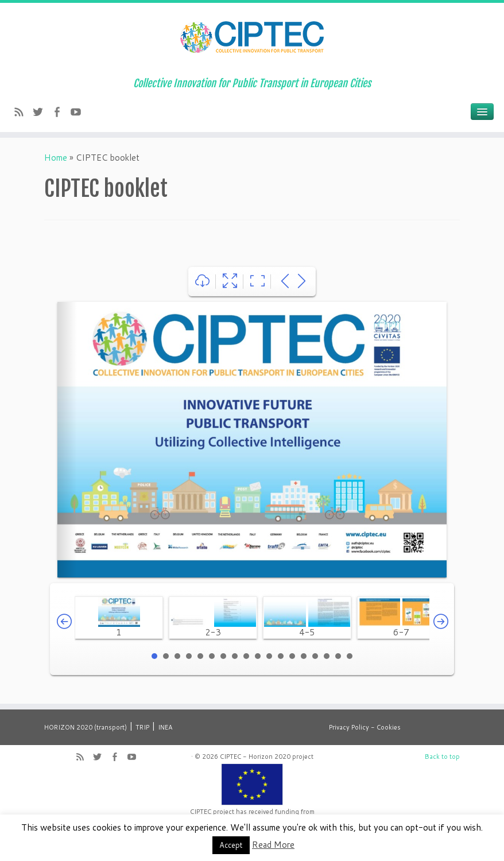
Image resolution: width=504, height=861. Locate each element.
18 (350, 656)
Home (56, 158)
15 (315, 656)
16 (327, 656)
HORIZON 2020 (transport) (86, 727)
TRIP (142, 727)
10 (258, 656)
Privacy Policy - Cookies (365, 727)
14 (304, 656)
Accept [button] (231, 845)
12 (281, 656)
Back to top (442, 757)
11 (269, 656)
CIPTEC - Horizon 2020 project (267, 757)
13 (292, 656)
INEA (165, 727)
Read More (273, 845)
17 (338, 656)
